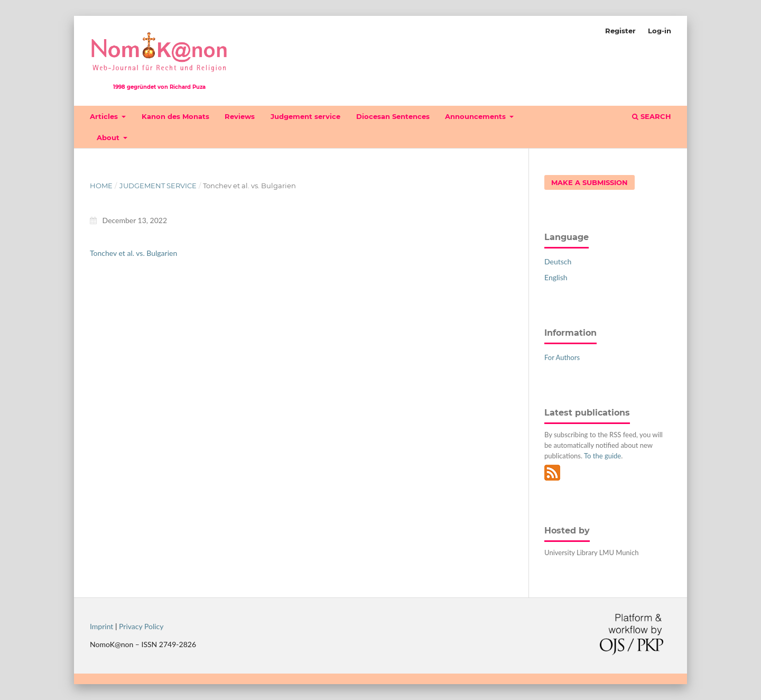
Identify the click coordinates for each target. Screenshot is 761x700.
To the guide (602, 456)
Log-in (660, 31)
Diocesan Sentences (393, 116)
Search (652, 116)
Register (620, 31)
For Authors (562, 357)
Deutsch (558, 261)
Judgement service (305, 116)
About (109, 137)
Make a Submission (590, 182)
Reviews (240, 116)
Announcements (476, 116)
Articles (105, 116)
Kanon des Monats (175, 116)
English (556, 277)
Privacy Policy (141, 626)
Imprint (101, 626)
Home (101, 186)
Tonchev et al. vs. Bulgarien (133, 253)
